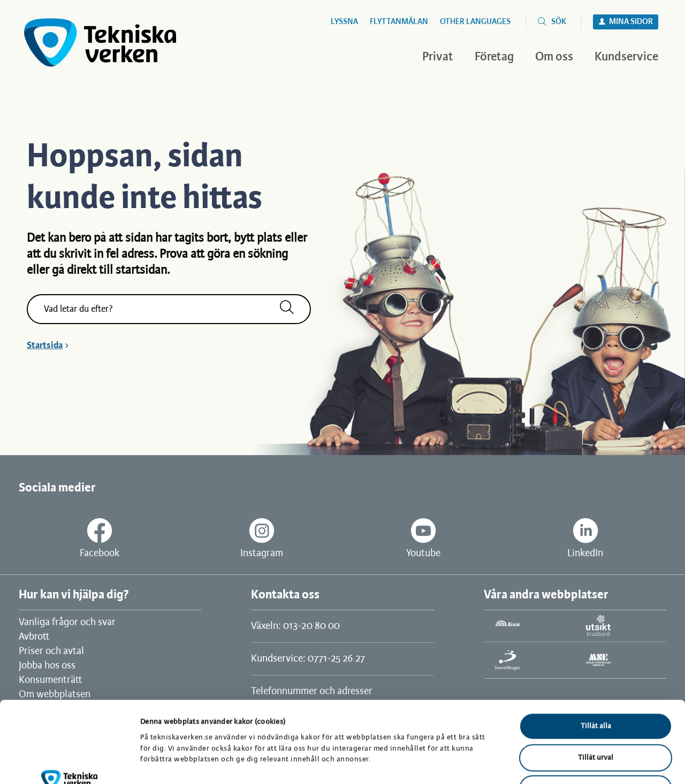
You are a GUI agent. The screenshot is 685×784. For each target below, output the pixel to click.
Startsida (45, 345)
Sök (559, 22)
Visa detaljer (555, 763)
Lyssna (344, 22)
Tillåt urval (596, 685)
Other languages (475, 22)
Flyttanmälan (399, 22)
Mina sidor (631, 22)
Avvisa (596, 716)
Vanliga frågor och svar (67, 622)
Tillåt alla (596, 653)
